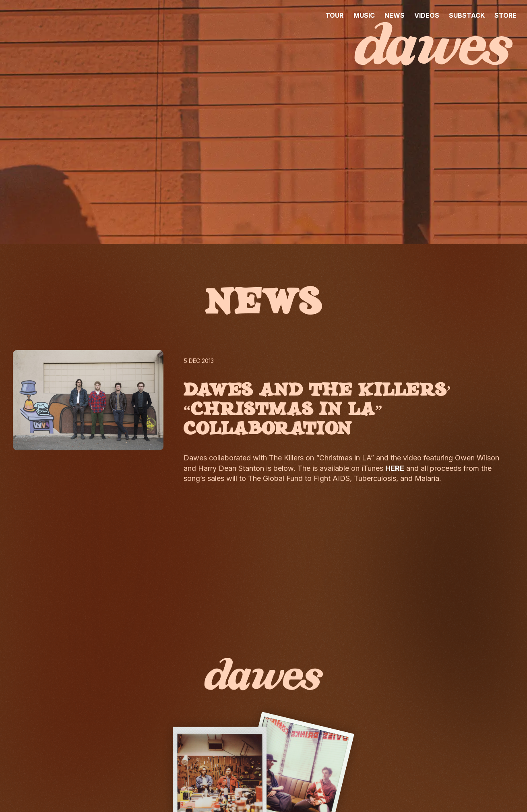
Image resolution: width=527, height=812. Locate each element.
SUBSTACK (467, 15)
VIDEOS (427, 15)
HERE (395, 468)
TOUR (334, 15)
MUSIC (364, 15)
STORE (505, 15)
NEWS (395, 15)
